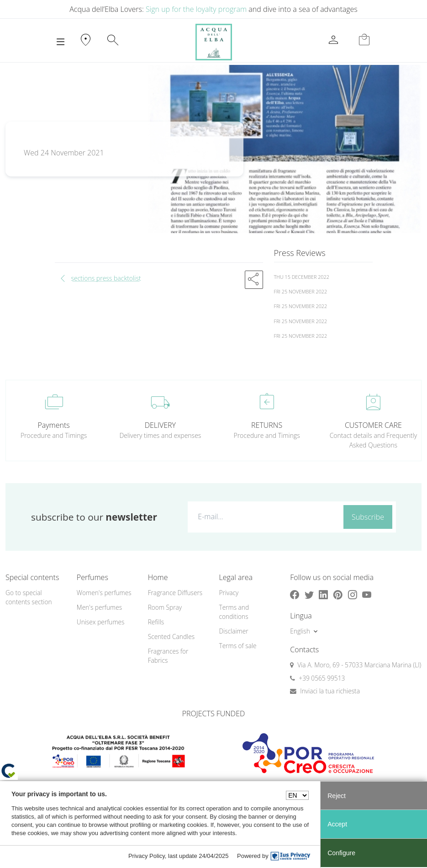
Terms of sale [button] (237, 646)
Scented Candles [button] (171, 636)
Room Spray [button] (165, 607)
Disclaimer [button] (233, 631)
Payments (53, 425)
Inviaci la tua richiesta (330, 691)
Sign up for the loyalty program (196, 9)
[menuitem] (107, 593)
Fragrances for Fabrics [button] (168, 656)
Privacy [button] (229, 593)
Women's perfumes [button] (104, 593)
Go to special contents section (29, 597)
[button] (254, 280)
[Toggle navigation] (61, 42)
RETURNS (267, 425)
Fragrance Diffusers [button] (175, 593)
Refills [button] (156, 622)
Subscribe (368, 517)
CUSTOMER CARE (373, 425)
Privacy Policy (147, 856)
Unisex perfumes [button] (101, 622)
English (300, 631)
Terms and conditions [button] (234, 612)
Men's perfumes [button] (99, 607)
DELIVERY (160, 425)
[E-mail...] (264, 517)
